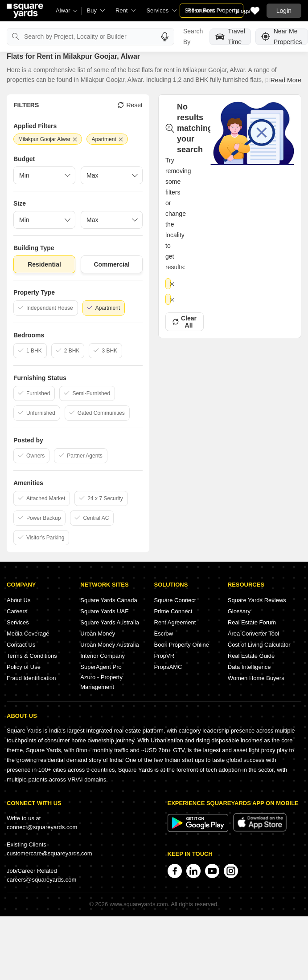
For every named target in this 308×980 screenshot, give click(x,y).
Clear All (185, 322)
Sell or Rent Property (211, 10)
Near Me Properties (282, 37)
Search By (193, 36)
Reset (130, 105)
